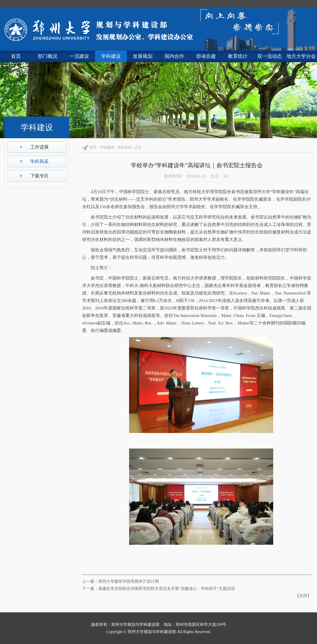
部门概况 (48, 56)
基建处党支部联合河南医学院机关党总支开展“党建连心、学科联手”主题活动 (167, 589)
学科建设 (111, 56)
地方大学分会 (301, 56)
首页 (16, 56)
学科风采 (39, 161)
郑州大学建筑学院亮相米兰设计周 (129, 581)
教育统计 (238, 56)
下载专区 (39, 176)
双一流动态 (270, 56)
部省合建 (206, 56)
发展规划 (143, 56)
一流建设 (79, 56)
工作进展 (39, 147)
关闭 (303, 596)
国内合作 (174, 56)
